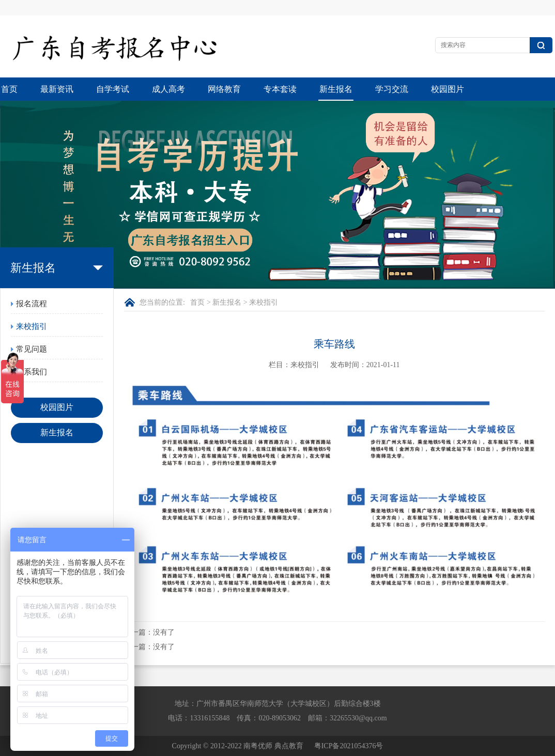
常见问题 (32, 349)
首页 (9, 89)
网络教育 (224, 89)
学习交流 (392, 89)
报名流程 (32, 304)
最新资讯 (57, 89)
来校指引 (32, 326)
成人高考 (168, 89)
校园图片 (448, 89)
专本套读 (280, 89)
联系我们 (32, 372)
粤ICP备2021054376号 (349, 746)
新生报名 (336, 89)
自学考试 (113, 89)
